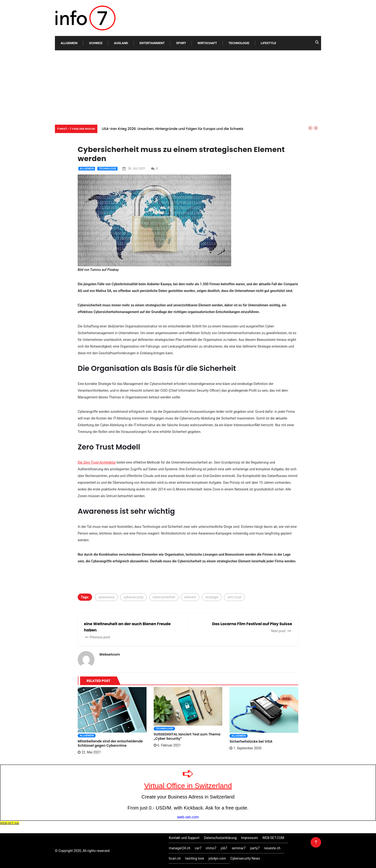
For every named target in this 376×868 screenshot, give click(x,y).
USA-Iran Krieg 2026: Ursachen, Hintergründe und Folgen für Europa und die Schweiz (173, 129)
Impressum (249, 838)
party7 (255, 848)
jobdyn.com (217, 858)
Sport (181, 43)
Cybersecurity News (245, 858)
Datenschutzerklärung (220, 838)
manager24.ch (180, 848)
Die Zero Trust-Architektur (97, 462)
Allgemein (69, 43)
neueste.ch (272, 848)
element (190, 597)
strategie (212, 597)
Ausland (121, 43)
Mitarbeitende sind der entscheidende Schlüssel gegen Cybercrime (110, 743)
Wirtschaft (207, 43)
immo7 (211, 848)
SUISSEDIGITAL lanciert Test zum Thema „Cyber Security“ (187, 736)
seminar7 (239, 848)
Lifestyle (269, 43)
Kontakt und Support (184, 838)
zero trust (234, 597)
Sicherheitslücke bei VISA (251, 741)
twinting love (195, 858)
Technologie (239, 43)
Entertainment (152, 43)
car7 (198, 848)
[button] (310, 128)
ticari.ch (175, 858)
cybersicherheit (164, 597)
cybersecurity (133, 597)
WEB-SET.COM (273, 838)
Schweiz (96, 43)
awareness (106, 597)
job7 (224, 848)
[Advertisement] (188, 86)
